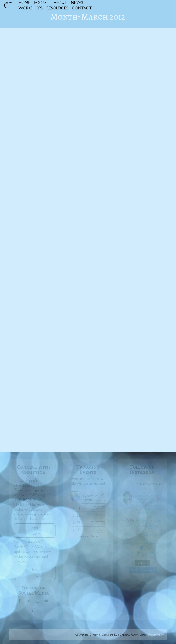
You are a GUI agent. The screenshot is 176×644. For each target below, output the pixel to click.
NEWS (77, 3)
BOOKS (40, 3)
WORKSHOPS (31, 8)
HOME (24, 3)
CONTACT (82, 8)
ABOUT (60, 3)
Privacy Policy (156, 635)
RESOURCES (57, 8)
